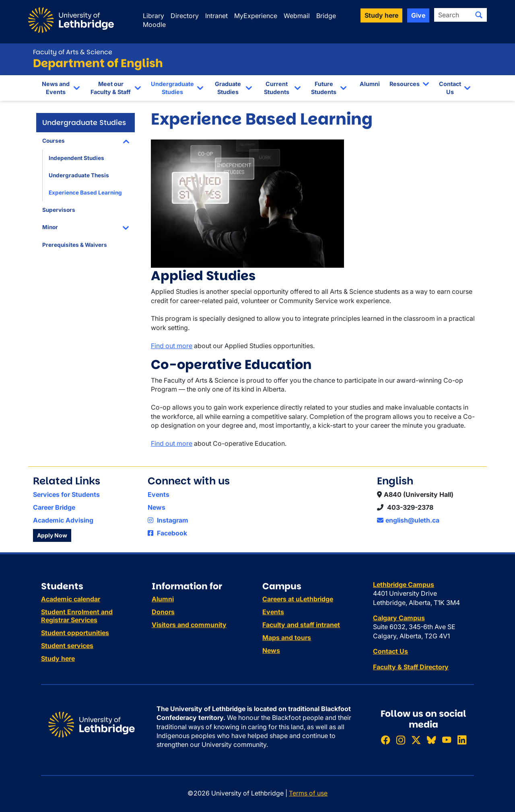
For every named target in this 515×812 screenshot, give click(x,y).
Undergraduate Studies (172, 88)
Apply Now (52, 535)
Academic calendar (71, 599)
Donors (163, 612)
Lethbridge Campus (404, 584)
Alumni (370, 84)
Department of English (98, 63)
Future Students (324, 88)
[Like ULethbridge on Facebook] (385, 740)
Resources (405, 84)
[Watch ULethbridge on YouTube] (447, 740)
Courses (54, 141)
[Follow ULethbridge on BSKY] (431, 740)
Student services (67, 646)
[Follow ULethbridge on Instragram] (401, 740)
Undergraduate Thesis (79, 175)
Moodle (154, 25)
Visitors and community (189, 625)
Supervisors (59, 210)
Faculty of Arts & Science (73, 52)
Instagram (168, 520)
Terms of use (308, 793)
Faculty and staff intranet (301, 625)
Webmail (297, 16)
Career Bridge (54, 507)
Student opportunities (75, 633)
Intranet (216, 16)
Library (153, 16)
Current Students (277, 88)
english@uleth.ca (408, 520)
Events (159, 494)
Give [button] (418, 15)
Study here (58, 658)
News (157, 507)
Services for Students (66, 494)
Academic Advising (63, 520)
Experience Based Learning (85, 193)
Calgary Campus (399, 618)
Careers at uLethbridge (298, 599)
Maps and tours (287, 638)
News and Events (56, 88)
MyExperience (256, 16)
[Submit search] (479, 15)
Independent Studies (76, 158)
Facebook (167, 533)
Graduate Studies (228, 88)
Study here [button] (381, 15)
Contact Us (450, 88)
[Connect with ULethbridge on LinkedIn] (462, 740)
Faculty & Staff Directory (411, 667)
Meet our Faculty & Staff (111, 88)
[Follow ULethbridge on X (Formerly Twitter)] (416, 740)
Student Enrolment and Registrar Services (77, 616)
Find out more (172, 346)
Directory (185, 16)
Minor (50, 227)
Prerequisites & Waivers (75, 245)
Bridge (326, 16)
